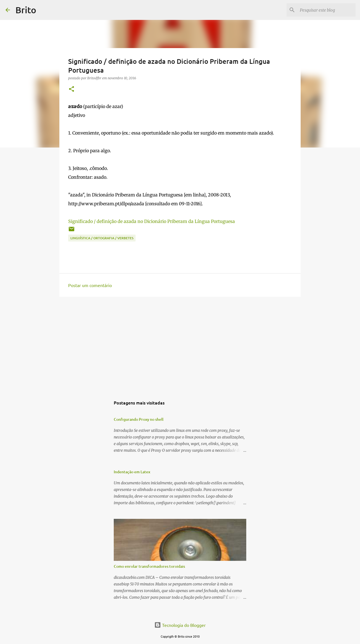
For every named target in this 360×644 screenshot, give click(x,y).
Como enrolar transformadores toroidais (149, 566)
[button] (72, 89)
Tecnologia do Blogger (180, 625)
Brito (26, 10)
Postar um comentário (90, 285)
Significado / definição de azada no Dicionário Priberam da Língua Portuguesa (152, 221)
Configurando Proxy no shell (139, 419)
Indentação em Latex (132, 472)
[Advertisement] (180, 344)
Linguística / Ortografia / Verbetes (102, 238)
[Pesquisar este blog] (327, 10)
